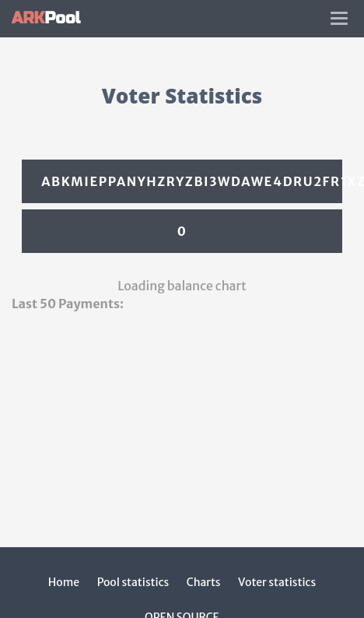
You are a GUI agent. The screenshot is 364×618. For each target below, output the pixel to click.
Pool (46, 18)
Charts (204, 582)
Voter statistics (277, 582)
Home (64, 582)
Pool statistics (133, 582)
